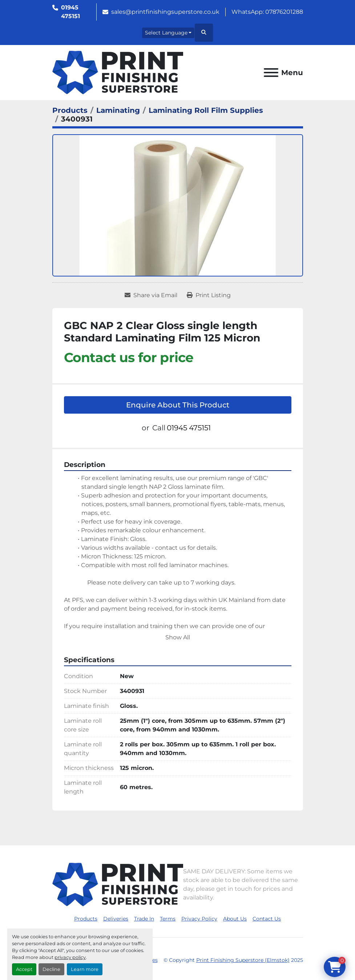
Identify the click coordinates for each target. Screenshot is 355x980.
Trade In (144, 919)
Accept (24, 969)
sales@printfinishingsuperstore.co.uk (165, 12)
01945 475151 (70, 12)
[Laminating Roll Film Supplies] (206, 110)
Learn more (85, 969)
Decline (51, 969)
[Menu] (271, 73)
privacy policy (70, 957)
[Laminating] (118, 110)
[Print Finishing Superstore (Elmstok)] (118, 884)
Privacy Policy (199, 919)
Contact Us (267, 919)
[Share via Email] (151, 295)
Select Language (166, 33)
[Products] (70, 110)
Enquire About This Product (178, 405)
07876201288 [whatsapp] (284, 12)
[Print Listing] (209, 295)
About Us (235, 919)
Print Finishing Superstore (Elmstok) (243, 960)
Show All (178, 637)
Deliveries (116, 919)
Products (86, 919)
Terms (168, 919)
